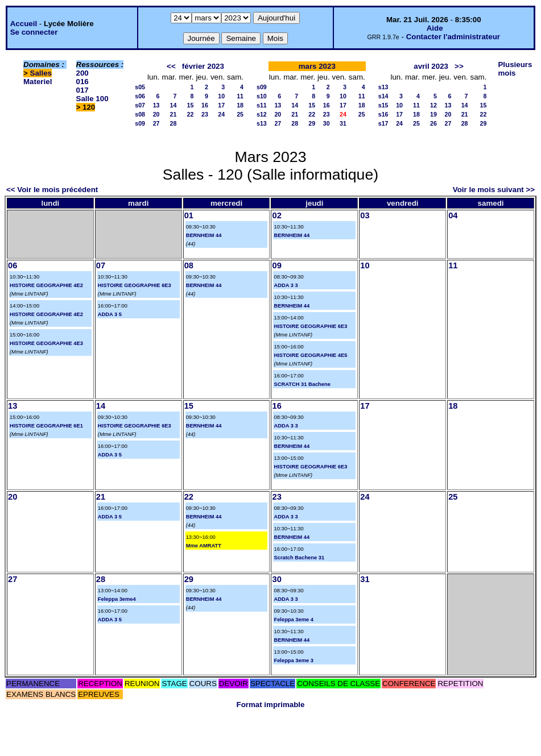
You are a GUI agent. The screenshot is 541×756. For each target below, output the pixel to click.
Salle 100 (92, 99)
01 (189, 215)
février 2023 (203, 66)
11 (240, 96)
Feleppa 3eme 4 (293, 620)
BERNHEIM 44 (204, 235)
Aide (435, 28)
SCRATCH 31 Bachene (302, 384)
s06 (140, 96)
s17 (383, 123)
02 (276, 215)
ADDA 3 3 (286, 285)
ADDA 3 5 (110, 314)
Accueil (24, 24)
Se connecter (34, 32)
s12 (262, 114)
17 (221, 105)
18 (240, 105)
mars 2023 (317, 66)
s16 (383, 114)
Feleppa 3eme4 (117, 599)
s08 (140, 114)
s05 (140, 87)
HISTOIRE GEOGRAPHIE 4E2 (46, 285)
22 (191, 114)
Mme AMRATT (204, 546)
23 (205, 114)
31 (343, 123)
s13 (262, 123)
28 (174, 123)
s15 (383, 105)
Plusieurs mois (515, 69)
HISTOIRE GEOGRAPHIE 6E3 (135, 285)
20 (156, 114)
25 (240, 114)
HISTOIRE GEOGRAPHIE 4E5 (310, 355)
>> (459, 66)
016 (82, 82)
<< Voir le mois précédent (52, 190)
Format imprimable (271, 705)
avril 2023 (431, 66)
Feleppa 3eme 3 (293, 661)
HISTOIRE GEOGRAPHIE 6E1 (46, 426)
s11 (262, 105)
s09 (140, 123)
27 (156, 123)
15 (191, 105)
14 (174, 105)
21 (174, 114)
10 (221, 96)
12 (433, 105)
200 (82, 73)
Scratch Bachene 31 (299, 558)
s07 (140, 105)
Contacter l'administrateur (453, 37)
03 (365, 215)
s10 (262, 96)
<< (171, 66)
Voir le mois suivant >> (494, 190)
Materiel (38, 82)
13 (156, 105)
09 (276, 265)
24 (221, 114)
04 (453, 215)
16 (205, 105)
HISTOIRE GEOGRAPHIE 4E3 (46, 343)
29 (312, 123)
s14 (383, 96)
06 (13, 265)
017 (82, 90)
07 (101, 265)
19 (433, 114)
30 (327, 123)
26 (433, 123)
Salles (41, 73)
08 (189, 265)
